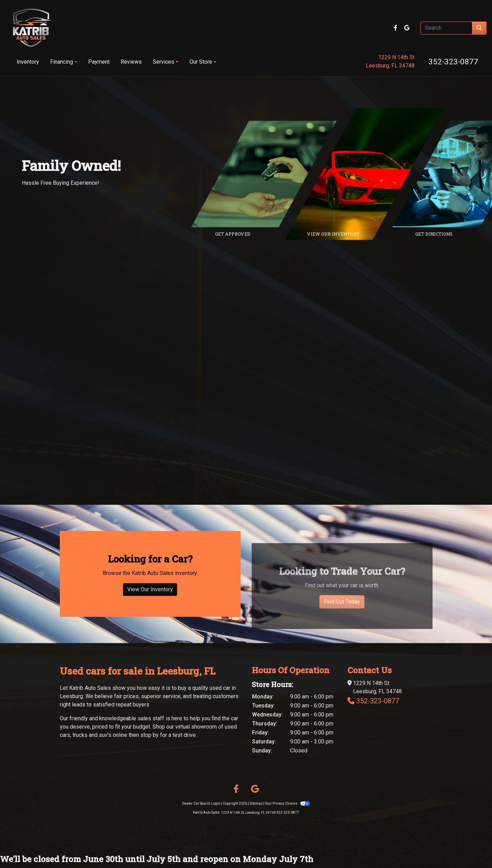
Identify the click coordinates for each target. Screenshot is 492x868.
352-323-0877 (453, 62)
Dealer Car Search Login (201, 803)
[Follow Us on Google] (407, 28)
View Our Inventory (150, 623)
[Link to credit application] (269, 174)
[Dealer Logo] (31, 28)
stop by (150, 735)
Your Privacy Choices (287, 803)
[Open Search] (446, 28)
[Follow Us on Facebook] (396, 28)
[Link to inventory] (370, 174)
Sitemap (256, 803)
